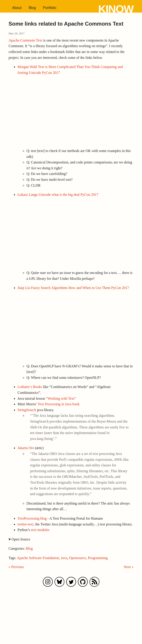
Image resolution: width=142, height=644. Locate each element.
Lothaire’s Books (30, 387)
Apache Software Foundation (38, 558)
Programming (98, 558)
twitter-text (25, 524)
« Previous (16, 567)
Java (64, 558)
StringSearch (27, 410)
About (17, 8)
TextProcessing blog (32, 518)
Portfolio (50, 8)
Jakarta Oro (26, 448)
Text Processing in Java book (59, 404)
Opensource (77, 558)
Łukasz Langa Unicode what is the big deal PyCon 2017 (58, 195)
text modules (40, 530)
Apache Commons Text (25, 40)
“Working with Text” (61, 398)
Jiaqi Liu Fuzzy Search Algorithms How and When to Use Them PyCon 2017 (73, 288)
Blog (32, 8)
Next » (129, 567)
